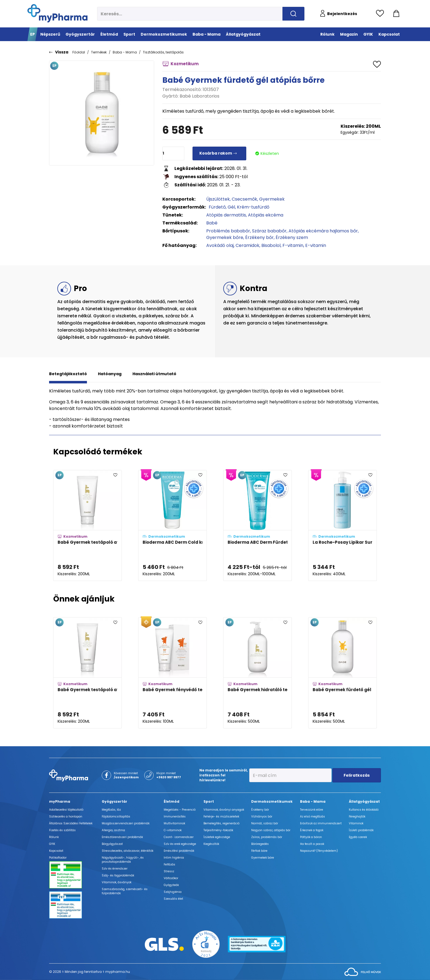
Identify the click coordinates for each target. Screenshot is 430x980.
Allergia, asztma (113, 830)
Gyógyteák (171, 885)
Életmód (172, 801)
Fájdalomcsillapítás (116, 817)
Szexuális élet (173, 899)
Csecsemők (244, 199)
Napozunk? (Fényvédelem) (319, 851)
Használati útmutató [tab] (154, 374)
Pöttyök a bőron (311, 837)
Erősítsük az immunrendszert (321, 823)
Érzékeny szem (292, 237)
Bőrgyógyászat (112, 844)
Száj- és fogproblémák (118, 875)
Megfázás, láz (111, 810)
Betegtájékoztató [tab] (68, 374)
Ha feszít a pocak (312, 844)
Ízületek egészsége (217, 837)
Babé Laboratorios (200, 96)
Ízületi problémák (361, 830)
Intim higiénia (174, 858)
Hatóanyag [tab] (110, 374)
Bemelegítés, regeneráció (221, 823)
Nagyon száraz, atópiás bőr (271, 830)
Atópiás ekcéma (266, 215)
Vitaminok (356, 823)
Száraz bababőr (269, 231)
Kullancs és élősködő (364, 810)
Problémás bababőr (228, 231)
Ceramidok (247, 245)
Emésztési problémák (179, 851)
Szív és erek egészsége (180, 844)
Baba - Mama (125, 52)
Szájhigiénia (173, 892)
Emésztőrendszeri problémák (122, 837)
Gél (231, 207)
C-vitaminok (173, 830)
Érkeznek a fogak (312, 830)
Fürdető (217, 207)
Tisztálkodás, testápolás (163, 52)
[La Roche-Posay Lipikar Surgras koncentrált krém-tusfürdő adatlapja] (343, 526)
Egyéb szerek (358, 837)
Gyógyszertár (114, 801)
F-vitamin (293, 245)
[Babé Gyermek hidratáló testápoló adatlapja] (258, 673)
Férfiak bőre (259, 851)
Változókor (171, 878)
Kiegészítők (211, 844)
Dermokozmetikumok (272, 801)
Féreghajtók (357, 817)
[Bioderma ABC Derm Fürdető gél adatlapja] (258, 526)
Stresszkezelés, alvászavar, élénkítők (128, 851)
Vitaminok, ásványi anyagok (224, 810)
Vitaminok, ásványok (117, 882)
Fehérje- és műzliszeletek (221, 817)
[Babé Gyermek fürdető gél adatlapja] (343, 673)
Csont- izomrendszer (179, 837)
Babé (212, 223)
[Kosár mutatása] (396, 14)
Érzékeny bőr (259, 237)
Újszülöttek (218, 199)
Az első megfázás (312, 817)
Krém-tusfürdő (253, 207)
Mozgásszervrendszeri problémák (126, 823)
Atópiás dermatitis (226, 215)
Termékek (99, 52)
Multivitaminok (174, 823)
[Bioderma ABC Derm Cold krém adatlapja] (172, 526)
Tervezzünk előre (312, 810)
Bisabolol (271, 245)
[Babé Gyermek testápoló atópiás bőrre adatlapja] (87, 526)
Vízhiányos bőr (262, 817)
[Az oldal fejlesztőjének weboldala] (363, 972)
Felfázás (169, 864)
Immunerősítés (175, 817)
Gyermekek (272, 199)
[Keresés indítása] (293, 14)
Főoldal (79, 52)
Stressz (169, 871)
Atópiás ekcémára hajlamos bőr (323, 231)
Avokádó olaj (220, 245)
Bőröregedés (260, 844)
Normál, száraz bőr (265, 823)
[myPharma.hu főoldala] (57, 13)
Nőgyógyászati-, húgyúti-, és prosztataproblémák (123, 860)
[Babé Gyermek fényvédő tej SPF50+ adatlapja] (172, 673)
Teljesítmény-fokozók (218, 830)
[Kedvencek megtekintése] (381, 14)
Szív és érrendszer (115, 869)
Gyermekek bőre (225, 237)
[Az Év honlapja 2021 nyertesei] (206, 944)
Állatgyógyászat (364, 801)
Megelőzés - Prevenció (180, 810)
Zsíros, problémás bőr (267, 837)
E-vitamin (316, 245)
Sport (209, 801)
